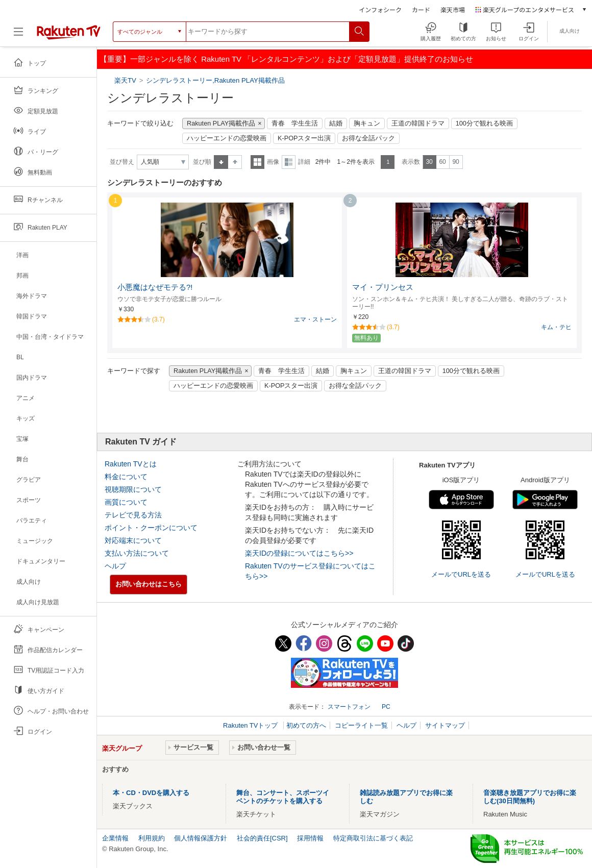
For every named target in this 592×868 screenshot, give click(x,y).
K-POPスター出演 (304, 138)
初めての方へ (306, 725)
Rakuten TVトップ (251, 725)
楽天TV (126, 80)
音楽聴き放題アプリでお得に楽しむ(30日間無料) (530, 797)
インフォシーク (380, 9)
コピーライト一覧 (361, 725)
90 (455, 162)
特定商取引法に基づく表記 (373, 838)
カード (421, 9)
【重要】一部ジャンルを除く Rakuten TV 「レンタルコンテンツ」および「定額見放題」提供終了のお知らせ (286, 59)
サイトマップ (445, 725)
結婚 (336, 123)
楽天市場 (453, 9)
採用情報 (310, 838)
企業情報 (115, 838)
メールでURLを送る (461, 574)
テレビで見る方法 (133, 515)
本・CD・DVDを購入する (151, 793)
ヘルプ (115, 566)
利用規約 (152, 838)
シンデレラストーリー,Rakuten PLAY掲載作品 (215, 80)
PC (386, 707)
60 (442, 162)
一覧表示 (257, 162)
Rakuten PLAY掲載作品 (221, 123)
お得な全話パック (368, 138)
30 (429, 162)
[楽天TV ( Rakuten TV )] (69, 35)
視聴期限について (133, 489)
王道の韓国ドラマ (418, 123)
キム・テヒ (556, 327)
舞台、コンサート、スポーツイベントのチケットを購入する (283, 797)
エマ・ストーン (315, 319)
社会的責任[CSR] (262, 838)
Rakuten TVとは (131, 464)
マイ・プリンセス (383, 287)
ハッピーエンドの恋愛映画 (227, 138)
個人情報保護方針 (201, 838)
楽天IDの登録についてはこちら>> (299, 553)
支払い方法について (137, 553)
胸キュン (367, 123)
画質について (126, 502)
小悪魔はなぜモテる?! (155, 287)
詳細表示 (289, 162)
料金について (126, 477)
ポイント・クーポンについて (151, 528)
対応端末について (133, 540)
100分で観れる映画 (484, 123)
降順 (235, 162)
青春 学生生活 (295, 123)
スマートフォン (349, 707)
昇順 (221, 162)
